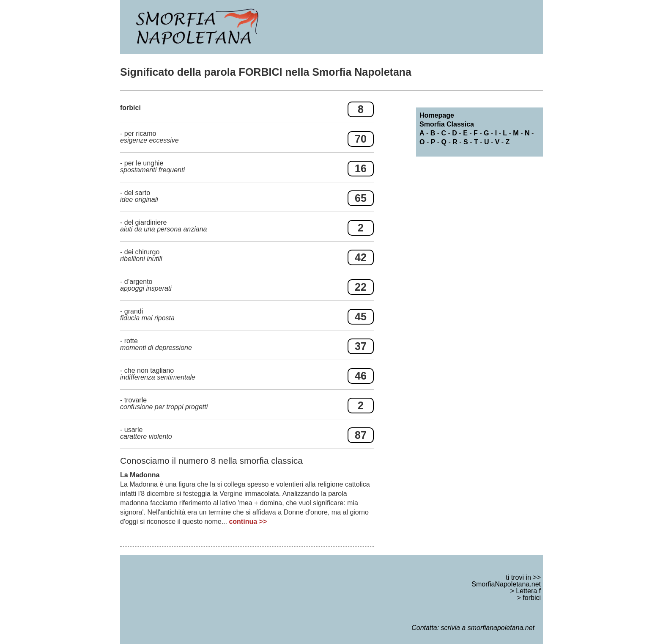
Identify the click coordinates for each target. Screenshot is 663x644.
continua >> (248, 522)
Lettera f (528, 591)
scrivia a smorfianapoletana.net (488, 628)
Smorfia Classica (447, 124)
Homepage (437, 115)
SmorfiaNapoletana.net (506, 584)
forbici (532, 598)
